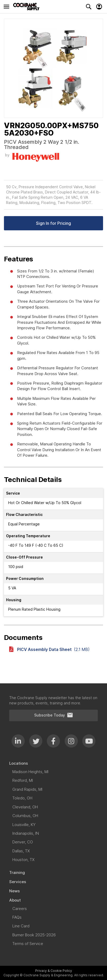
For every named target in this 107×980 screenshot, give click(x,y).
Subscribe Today (54, 715)
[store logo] (28, 7)
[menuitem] (53, 763)
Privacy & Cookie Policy (54, 971)
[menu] (53, 855)
